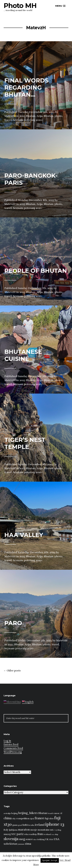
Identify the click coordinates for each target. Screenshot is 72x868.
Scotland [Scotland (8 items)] (47, 834)
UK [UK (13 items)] (47, 839)
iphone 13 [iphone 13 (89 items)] (55, 824)
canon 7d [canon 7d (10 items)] (58, 813)
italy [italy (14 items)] (6, 830)
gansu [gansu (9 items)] (15, 825)
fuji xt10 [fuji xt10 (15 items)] (49, 818)
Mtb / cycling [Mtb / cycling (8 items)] (56, 830)
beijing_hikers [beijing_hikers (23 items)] (28, 813)
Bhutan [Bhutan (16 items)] (43, 813)
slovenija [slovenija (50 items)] (11, 839)
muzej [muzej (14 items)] (7, 834)
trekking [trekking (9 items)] (41, 840)
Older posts (12, 671)
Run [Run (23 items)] (40, 834)
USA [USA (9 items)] (51, 840)
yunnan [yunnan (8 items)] (21, 844)
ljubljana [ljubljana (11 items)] (13, 830)
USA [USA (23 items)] (57, 839)
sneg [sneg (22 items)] (22, 839)
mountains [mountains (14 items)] (44, 830)
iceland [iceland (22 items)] (40, 825)
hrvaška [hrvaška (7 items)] (31, 825)
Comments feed (13, 748)
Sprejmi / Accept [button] (50, 860)
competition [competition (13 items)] (23, 819)
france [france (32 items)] (39, 818)
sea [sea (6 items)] (53, 834)
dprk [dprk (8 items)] (32, 819)
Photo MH (20, 6)
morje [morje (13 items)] (34, 830)
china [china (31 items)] (8, 818)
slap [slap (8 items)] (56, 834)
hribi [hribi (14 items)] (25, 825)
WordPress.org (13, 752)
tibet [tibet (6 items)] (35, 840)
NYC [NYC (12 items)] (14, 834)
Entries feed (11, 744)
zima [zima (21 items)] (28, 844)
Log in (7, 741)
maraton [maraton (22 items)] (24, 830)
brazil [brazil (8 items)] (50, 813)
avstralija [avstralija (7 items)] (7, 813)
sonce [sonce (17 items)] (29, 839)
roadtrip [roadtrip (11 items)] (33, 834)
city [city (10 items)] (14, 819)
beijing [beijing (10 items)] (14, 813)
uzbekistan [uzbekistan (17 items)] (10, 844)
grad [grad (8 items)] (20, 825)
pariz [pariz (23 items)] (20, 834)
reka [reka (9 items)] (26, 834)
